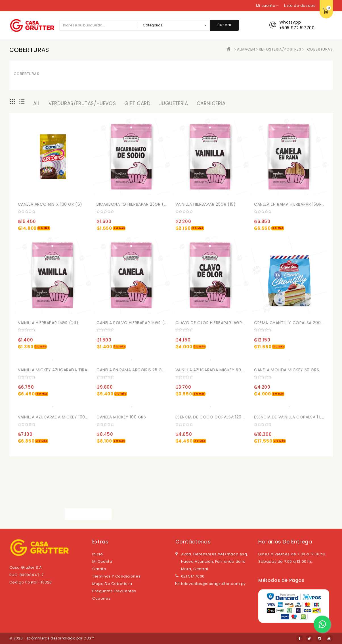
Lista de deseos (300, 6)
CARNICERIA (211, 103)
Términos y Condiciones (116, 576)
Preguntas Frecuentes (114, 591)
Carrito (99, 569)
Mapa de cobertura (112, 584)
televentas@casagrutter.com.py (213, 584)
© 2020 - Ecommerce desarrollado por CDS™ (52, 638)
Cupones (101, 598)
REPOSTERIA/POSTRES (280, 49)
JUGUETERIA (174, 103)
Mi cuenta (102, 561)
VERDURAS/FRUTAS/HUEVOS (82, 103)
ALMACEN (246, 49)
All (36, 103)
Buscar (225, 25)
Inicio (98, 554)
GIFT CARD (137, 103)
